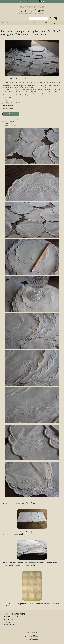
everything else (56, 23)
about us (10, 619)
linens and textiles (33, 23)
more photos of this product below (15, 78)
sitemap (10, 625)
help (8, 622)
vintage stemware (9, 122)
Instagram (32, 2)
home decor (6, 23)
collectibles (45, 23)
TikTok (43, 2)
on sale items (13, 617)
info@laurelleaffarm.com (32, 640)
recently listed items (16, 614)
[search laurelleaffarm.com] (50, 18)
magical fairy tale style (10, 125)
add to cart (11, 114)
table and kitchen (19, 23)
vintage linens (8, 124)
